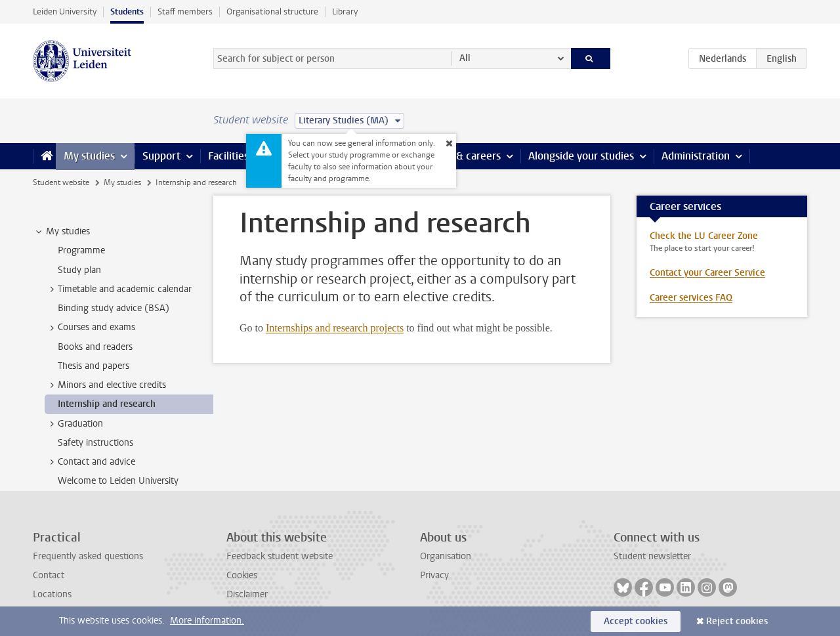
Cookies (242, 575)
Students (127, 11)
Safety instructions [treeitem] (95, 443)
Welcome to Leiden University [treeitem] (118, 481)
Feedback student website (280, 556)
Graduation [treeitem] (74, 424)
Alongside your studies (581, 156)
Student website (61, 182)
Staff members (185, 11)
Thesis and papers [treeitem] (94, 366)
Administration (696, 156)
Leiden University (65, 11)
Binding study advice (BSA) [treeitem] (114, 308)
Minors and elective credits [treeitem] (106, 385)
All (465, 58)
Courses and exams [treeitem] (90, 328)
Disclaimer (247, 594)
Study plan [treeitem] (79, 270)
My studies (89, 156)
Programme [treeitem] (81, 250)
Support (161, 156)
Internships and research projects (335, 328)
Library (345, 11)
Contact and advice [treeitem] (90, 462)
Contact (49, 575)
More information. (207, 621)
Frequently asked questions (88, 556)
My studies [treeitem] (62, 232)
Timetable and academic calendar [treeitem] (118, 289)
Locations (52, 594)
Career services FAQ (691, 298)
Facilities (228, 156)
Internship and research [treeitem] (107, 404)
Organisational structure (272, 11)
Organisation (446, 556)
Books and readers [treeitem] (95, 347)
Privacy (434, 575)
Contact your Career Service (707, 273)
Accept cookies (636, 621)
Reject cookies (737, 621)
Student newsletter (652, 556)
